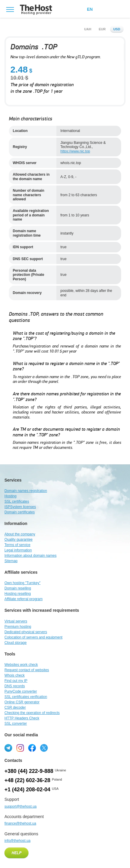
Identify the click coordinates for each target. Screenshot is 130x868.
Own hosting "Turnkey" (22, 583)
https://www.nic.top (75, 151)
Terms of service (17, 545)
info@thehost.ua (18, 841)
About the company (20, 534)
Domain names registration (26, 491)
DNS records (15, 686)
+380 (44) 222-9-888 (29, 771)
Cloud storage (16, 643)
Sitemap (11, 561)
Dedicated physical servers (26, 632)
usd (117, 29)
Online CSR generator (22, 702)
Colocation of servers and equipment (33, 637)
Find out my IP (16, 681)
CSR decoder (15, 707)
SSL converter (16, 724)
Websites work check (21, 665)
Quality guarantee (19, 540)
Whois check (15, 675)
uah (88, 29)
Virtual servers (16, 621)
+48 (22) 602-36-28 (27, 780)
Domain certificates (20, 512)
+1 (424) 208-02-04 (27, 790)
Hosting (11, 496)
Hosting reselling (18, 594)
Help (16, 853)
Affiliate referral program (24, 599)
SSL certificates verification (26, 697)
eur (102, 29)
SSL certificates (17, 501)
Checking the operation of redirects (32, 713)
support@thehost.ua (20, 806)
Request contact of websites (27, 670)
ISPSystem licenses (20, 507)
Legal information (18, 550)
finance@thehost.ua (20, 823)
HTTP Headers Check (22, 718)
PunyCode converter (21, 691)
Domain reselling (18, 588)
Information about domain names (30, 556)
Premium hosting (18, 627)
